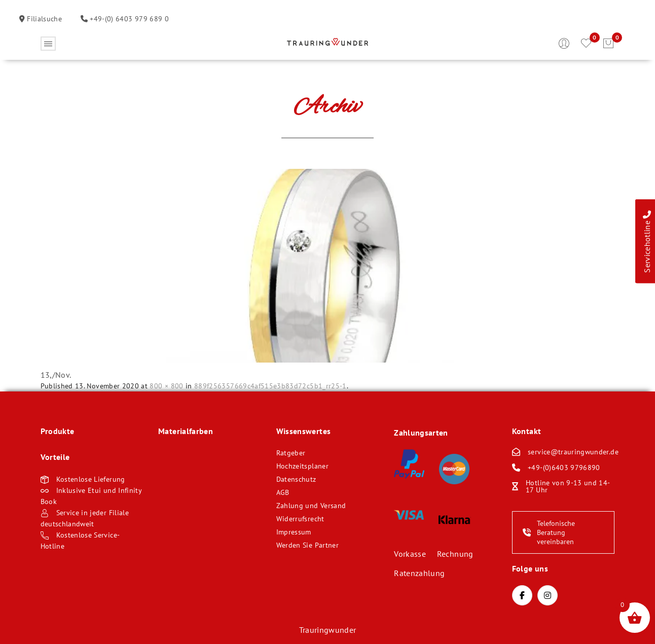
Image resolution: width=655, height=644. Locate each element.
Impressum (294, 532)
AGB (283, 492)
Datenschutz (296, 479)
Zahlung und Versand (311, 506)
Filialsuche (43, 19)
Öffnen (48, 44)
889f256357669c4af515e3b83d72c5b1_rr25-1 (270, 386)
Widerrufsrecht (300, 519)
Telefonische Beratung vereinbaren (549, 532)
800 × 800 (166, 386)
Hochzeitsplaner (302, 466)
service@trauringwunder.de (573, 452)
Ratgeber (291, 453)
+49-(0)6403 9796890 (564, 468)
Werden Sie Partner (307, 545)
